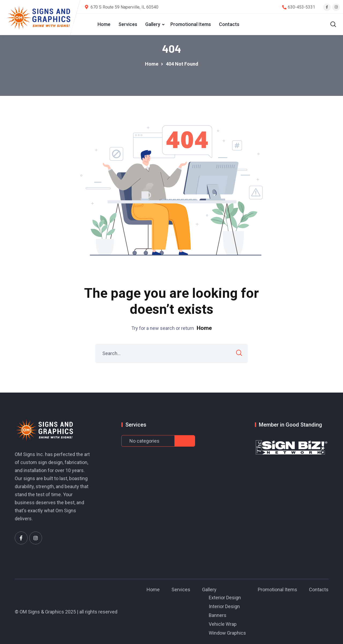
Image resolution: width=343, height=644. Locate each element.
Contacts (229, 24)
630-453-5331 (301, 7)
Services (128, 24)
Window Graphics (227, 633)
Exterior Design (225, 598)
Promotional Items (191, 24)
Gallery (153, 24)
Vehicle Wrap (223, 624)
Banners (218, 615)
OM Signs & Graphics (42, 612)
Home (104, 24)
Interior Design (224, 606)
